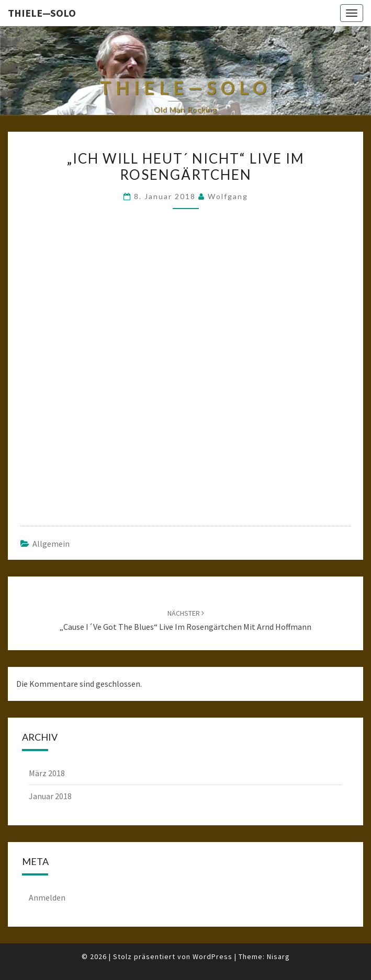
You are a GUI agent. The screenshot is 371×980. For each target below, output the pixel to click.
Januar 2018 (50, 796)
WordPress (212, 956)
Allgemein (51, 544)
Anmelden (47, 897)
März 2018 (47, 773)
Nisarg (278, 956)
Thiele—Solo (42, 13)
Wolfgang (228, 196)
